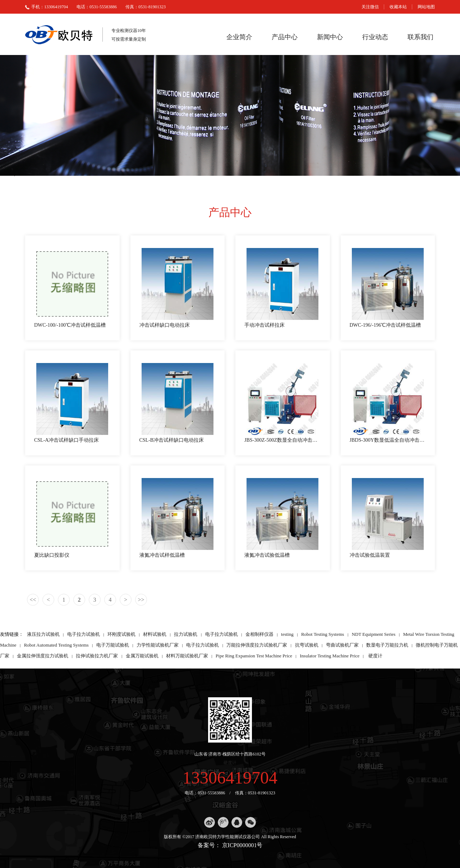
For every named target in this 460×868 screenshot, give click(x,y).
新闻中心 (330, 37)
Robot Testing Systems (323, 634)
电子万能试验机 (113, 645)
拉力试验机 (186, 634)
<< (33, 600)
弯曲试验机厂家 (342, 645)
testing (287, 634)
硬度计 (375, 656)
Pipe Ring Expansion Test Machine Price (254, 656)
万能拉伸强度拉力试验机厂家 (257, 645)
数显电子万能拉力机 (387, 645)
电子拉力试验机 (84, 634)
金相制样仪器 (259, 634)
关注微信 (370, 7)
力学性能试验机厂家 (158, 645)
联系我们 (420, 37)
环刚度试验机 (121, 634)
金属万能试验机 (142, 656)
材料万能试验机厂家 (187, 656)
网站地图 (426, 7)
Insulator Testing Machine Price (330, 656)
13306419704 (230, 778)
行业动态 (375, 37)
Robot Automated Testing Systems (56, 645)
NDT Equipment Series (374, 634)
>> (141, 600)
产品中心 (285, 37)
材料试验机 (155, 634)
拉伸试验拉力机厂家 (97, 656)
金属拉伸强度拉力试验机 (43, 656)
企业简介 (239, 37)
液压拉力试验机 (43, 634)
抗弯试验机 (307, 645)
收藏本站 (398, 7)
